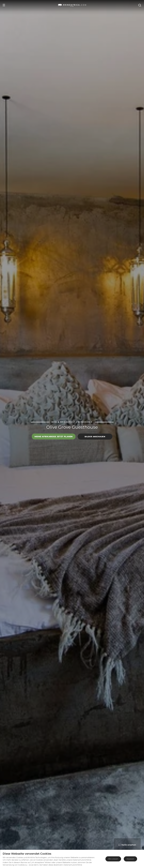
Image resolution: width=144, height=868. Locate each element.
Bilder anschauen (95, 437)
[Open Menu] (4, 5)
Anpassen (130, 859)
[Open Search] (140, 5)
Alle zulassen (113, 859)
